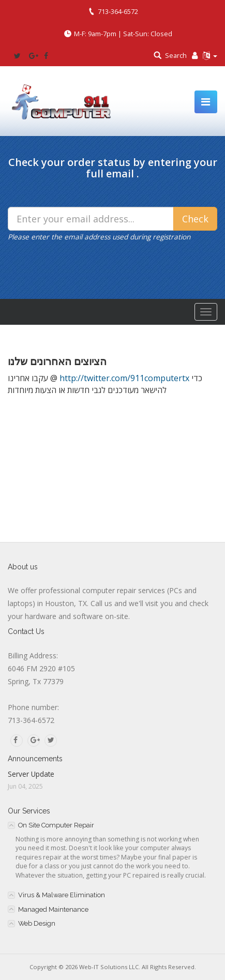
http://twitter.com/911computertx (124, 378)
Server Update (31, 774)
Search (176, 55)
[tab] (113, 825)
